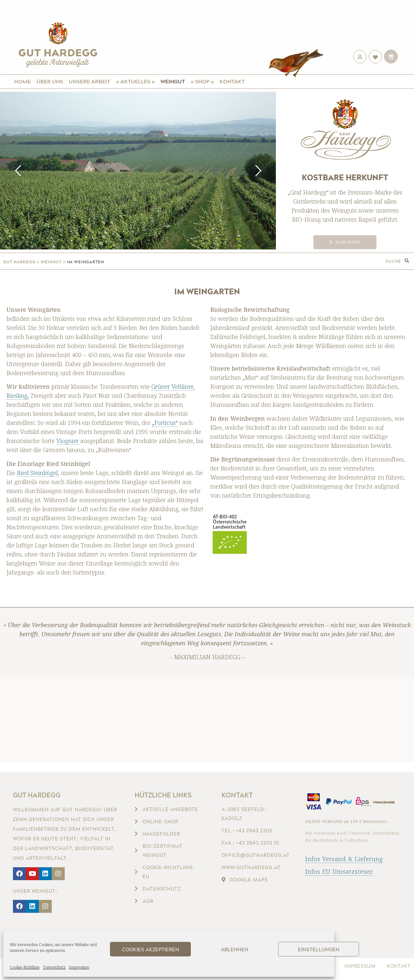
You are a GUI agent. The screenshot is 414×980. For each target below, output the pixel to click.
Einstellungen (319, 949)
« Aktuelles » (135, 81)
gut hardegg (19, 262)
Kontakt (232, 81)
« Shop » (202, 81)
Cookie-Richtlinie (25, 967)
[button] (407, 261)
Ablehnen (235, 949)
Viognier (67, 441)
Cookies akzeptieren (151, 949)
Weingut (173, 81)
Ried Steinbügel (37, 473)
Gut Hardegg (37, 795)
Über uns (50, 81)
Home (22, 81)
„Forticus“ (165, 423)
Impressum (79, 967)
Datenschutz (54, 967)
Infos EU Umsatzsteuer (339, 871)
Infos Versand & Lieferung (344, 859)
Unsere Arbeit (90, 81)
